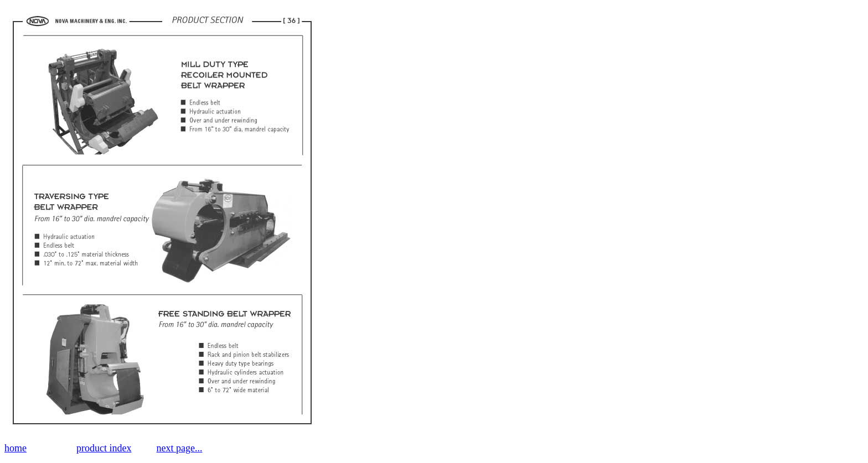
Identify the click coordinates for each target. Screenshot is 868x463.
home (15, 448)
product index (104, 448)
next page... (179, 448)
